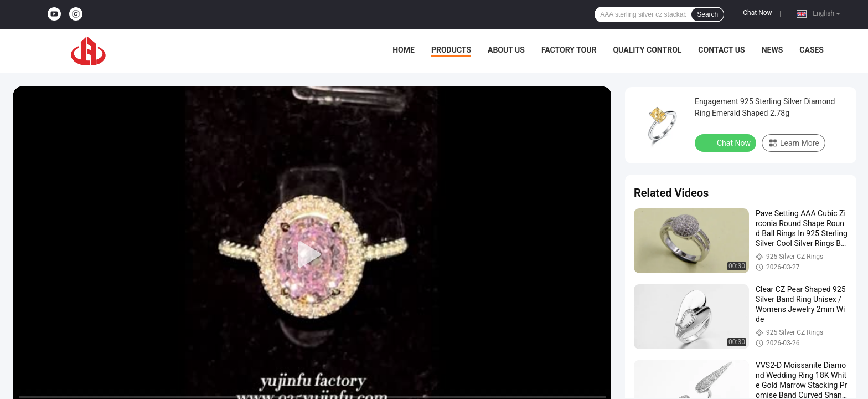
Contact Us (721, 50)
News (773, 50)
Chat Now (757, 13)
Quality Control (647, 50)
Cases (812, 50)
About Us (506, 50)
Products (451, 50)
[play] (312, 255)
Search (707, 14)
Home (404, 50)
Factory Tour (569, 50)
